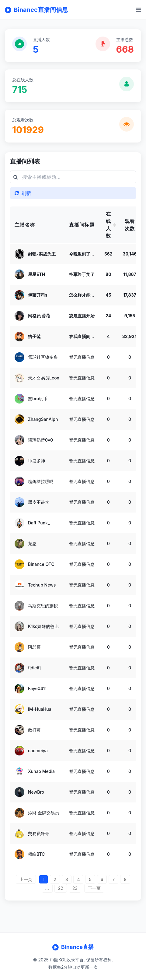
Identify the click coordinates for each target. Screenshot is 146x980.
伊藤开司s (38, 295)
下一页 (94, 888)
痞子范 (34, 336)
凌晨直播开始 (82, 316)
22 (61, 888)
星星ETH (36, 274)
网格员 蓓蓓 (39, 316)
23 (75, 888)
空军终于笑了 (82, 274)
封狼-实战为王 (42, 254)
